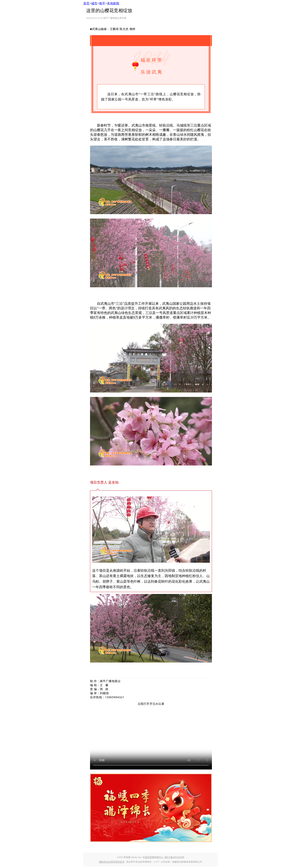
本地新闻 (113, 3)
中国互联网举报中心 (153, 857)
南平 (102, 3)
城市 (94, 3)
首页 (86, 3)
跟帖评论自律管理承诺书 (112, 862)
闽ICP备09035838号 (174, 857)
